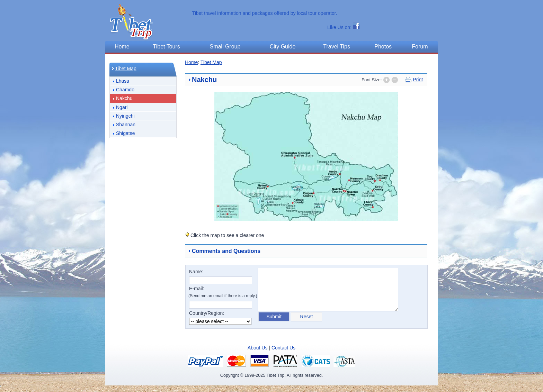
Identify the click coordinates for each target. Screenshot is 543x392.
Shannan (126, 125)
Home (191, 62)
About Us (258, 348)
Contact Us (283, 348)
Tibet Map (126, 69)
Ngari (122, 107)
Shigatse (125, 133)
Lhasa (123, 81)
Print (418, 80)
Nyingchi (125, 116)
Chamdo (125, 90)
